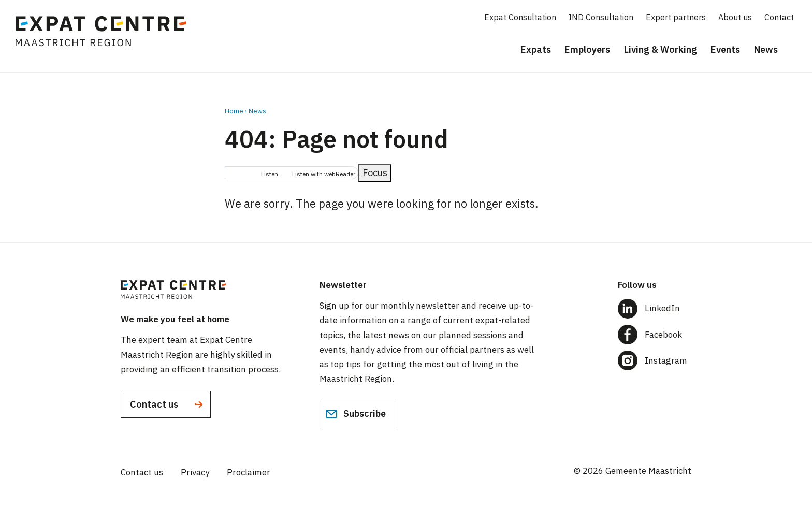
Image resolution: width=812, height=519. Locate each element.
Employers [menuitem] (587, 49)
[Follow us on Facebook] (655, 335)
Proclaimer (249, 472)
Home (234, 111)
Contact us (168, 405)
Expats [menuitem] (536, 49)
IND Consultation (601, 17)
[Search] (796, 50)
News (257, 111)
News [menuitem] (766, 49)
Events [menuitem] (725, 49)
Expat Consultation (520, 17)
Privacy (195, 472)
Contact (779, 17)
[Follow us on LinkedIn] (655, 308)
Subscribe (356, 414)
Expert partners (676, 17)
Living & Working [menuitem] (661, 49)
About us (735, 17)
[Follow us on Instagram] (655, 361)
